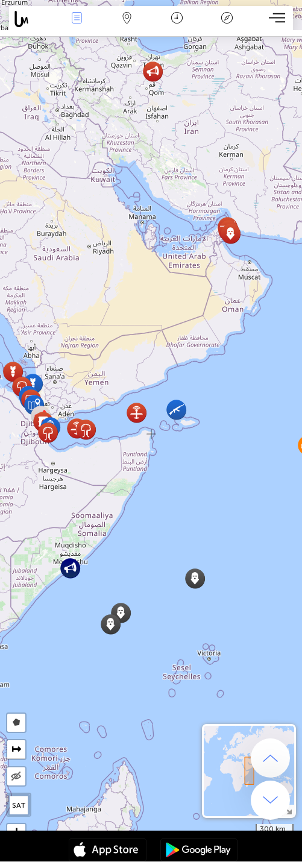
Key (227, 19)
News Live (77, 19)
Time (177, 19)
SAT (19, 805)
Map (127, 19)
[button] (176, 410)
